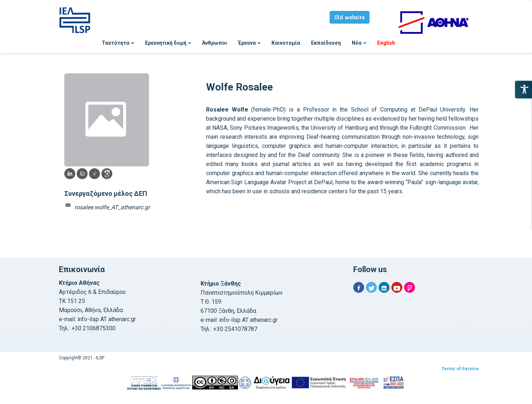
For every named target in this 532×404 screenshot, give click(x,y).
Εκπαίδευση (326, 43)
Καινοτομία (286, 43)
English (386, 43)
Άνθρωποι (215, 43)
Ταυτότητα (118, 43)
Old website (350, 18)
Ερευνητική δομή (168, 43)
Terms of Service (460, 369)
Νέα (359, 43)
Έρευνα (249, 43)
